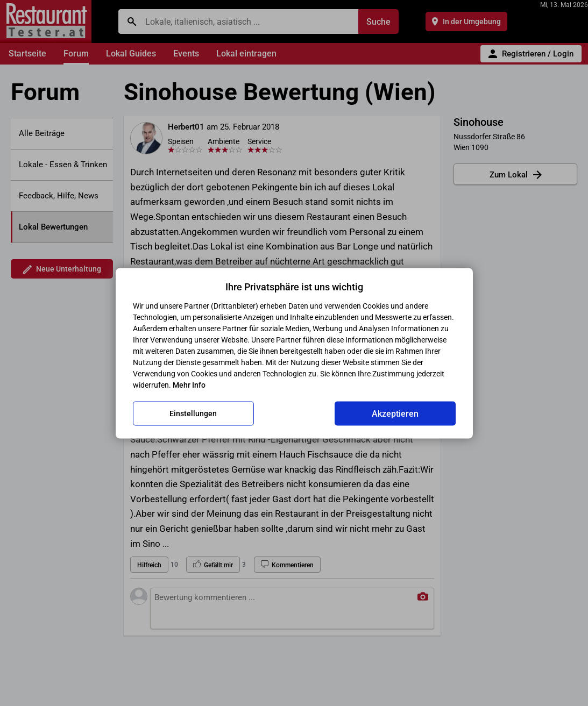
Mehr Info (189, 384)
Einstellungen (193, 413)
